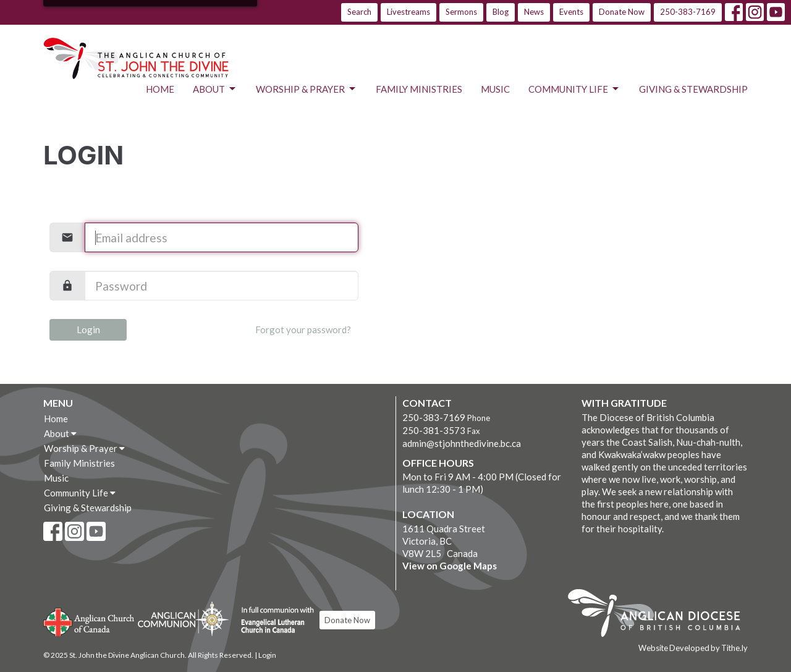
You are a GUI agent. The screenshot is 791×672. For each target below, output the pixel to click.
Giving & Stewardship (693, 89)
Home (160, 89)
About (215, 89)
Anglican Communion (183, 619)
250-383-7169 (688, 12)
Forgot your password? (303, 330)
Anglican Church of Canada (89, 621)
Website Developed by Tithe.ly (693, 648)
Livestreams (408, 12)
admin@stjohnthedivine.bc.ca (462, 443)
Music (495, 89)
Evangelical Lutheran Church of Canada (273, 621)
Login (88, 330)
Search (359, 12)
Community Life (574, 89)
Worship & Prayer (307, 89)
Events (571, 12)
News (534, 12)
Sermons (461, 12)
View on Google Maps (450, 566)
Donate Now (622, 12)
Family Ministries (419, 89)
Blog (501, 12)
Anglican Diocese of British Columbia (660, 615)
